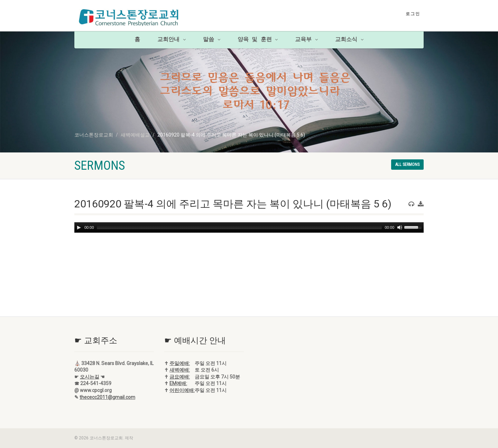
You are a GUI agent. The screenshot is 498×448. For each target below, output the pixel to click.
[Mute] (400, 227)
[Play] (79, 227)
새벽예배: (180, 370)
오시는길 (90, 377)
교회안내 (172, 40)
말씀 (212, 40)
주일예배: (180, 363)
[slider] (239, 227)
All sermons (407, 165)
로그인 (413, 14)
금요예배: (180, 377)
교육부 (306, 40)
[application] (249, 227)
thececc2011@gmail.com (107, 397)
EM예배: (178, 383)
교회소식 (349, 40)
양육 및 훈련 (258, 40)
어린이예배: (182, 390)
